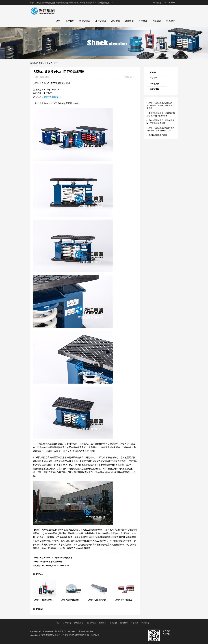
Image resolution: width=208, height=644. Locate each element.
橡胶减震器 (101, 21)
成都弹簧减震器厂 (53, 635)
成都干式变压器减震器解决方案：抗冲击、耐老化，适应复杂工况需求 (160, 105)
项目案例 (129, 21)
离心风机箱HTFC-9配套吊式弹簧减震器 (56, 558)
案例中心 (153, 72)
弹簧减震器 (85, 21)
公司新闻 (143, 21)
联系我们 (171, 21)
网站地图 (95, 635)
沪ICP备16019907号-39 (79, 635)
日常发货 (157, 21)
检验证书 (116, 21)
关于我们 (70, 21)
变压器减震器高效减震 (158, 135)
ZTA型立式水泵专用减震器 (51, 562)
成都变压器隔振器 (52, 97)
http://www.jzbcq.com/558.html (55, 566)
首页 (58, 21)
